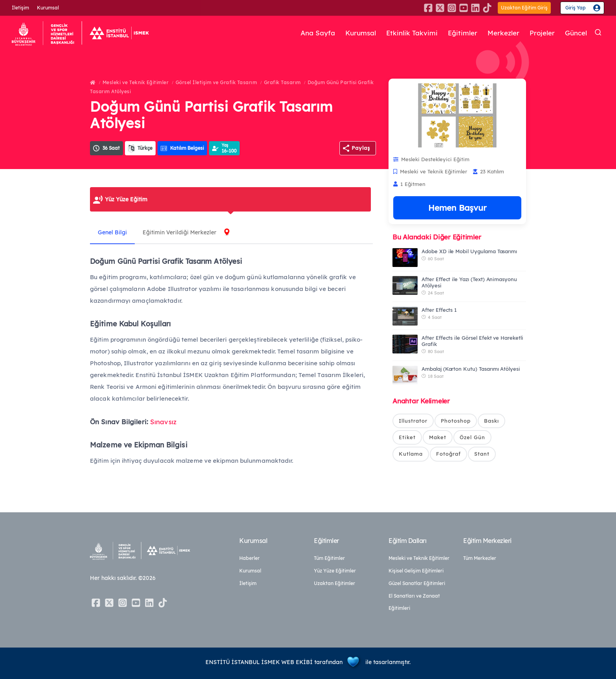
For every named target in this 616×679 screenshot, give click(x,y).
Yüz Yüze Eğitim (126, 199)
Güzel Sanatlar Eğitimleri (417, 583)
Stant (482, 454)
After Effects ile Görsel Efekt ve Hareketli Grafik (472, 341)
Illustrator (413, 421)
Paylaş (361, 148)
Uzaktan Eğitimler (335, 583)
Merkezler (503, 33)
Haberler (249, 558)
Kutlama (411, 454)
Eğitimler (463, 33)
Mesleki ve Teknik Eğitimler (136, 82)
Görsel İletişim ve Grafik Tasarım (216, 82)
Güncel (576, 33)
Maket (438, 437)
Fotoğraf (448, 454)
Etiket (407, 437)
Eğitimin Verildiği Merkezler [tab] (180, 232)
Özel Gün (472, 437)
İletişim (20, 8)
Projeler (542, 33)
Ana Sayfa (318, 33)
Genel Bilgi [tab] (112, 232)
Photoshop (456, 421)
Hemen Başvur (457, 208)
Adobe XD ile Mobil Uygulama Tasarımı (469, 251)
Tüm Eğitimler (329, 558)
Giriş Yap (576, 8)
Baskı (491, 421)
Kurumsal (48, 8)
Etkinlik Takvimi (412, 33)
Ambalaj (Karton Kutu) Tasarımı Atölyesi (471, 369)
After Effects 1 (439, 310)
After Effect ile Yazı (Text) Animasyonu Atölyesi (469, 282)
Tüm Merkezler (480, 558)
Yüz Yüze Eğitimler (335, 571)
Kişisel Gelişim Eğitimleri (416, 571)
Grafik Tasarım (282, 82)
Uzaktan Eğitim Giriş (524, 8)
